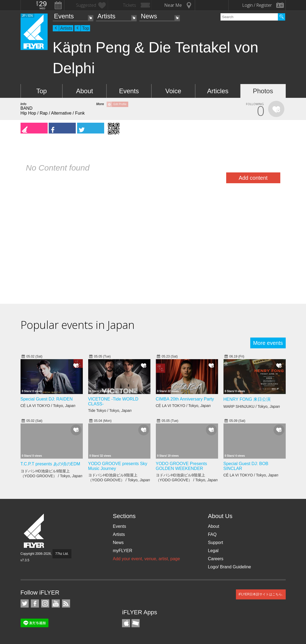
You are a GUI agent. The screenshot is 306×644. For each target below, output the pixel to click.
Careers (215, 559)
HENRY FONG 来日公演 (247, 399)
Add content (253, 178)
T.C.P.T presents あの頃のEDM (50, 464)
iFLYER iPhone (126, 623)
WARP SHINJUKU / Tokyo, (252, 406)
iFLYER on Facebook (35, 603)
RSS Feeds (66, 603)
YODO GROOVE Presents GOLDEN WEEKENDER (181, 466)
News (149, 16)
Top (85, 28)
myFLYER (123, 551)
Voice (173, 91)
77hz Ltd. (62, 554)
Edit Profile (120, 104)
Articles (218, 91)
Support (215, 543)
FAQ (212, 534)
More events (268, 343)
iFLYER (34, 531)
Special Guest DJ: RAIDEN (47, 399)
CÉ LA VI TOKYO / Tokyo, (48, 406)
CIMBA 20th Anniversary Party (185, 399)
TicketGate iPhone (136, 623)
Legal (213, 551)
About (85, 91)
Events (64, 16)
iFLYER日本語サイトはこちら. (261, 594)
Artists (106, 16)
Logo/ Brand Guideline (229, 567)
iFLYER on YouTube (56, 603)
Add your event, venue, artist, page (146, 559)
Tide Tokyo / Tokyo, (110, 411)
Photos (263, 91)
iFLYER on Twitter (25, 603)
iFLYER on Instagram (45, 603)
